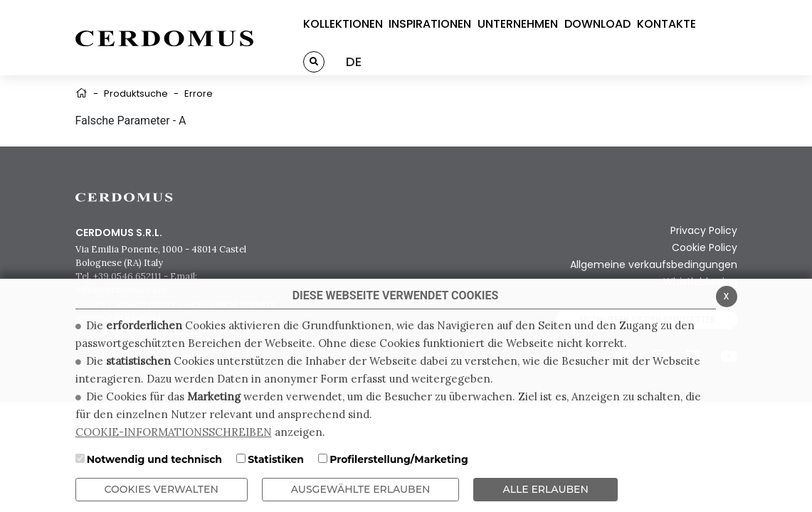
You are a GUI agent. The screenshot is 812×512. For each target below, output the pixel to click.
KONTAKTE (666, 24)
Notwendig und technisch (154, 459)
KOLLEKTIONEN (343, 24)
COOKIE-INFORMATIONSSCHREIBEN (174, 432)
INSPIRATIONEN (430, 24)
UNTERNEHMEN (518, 24)
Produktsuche (136, 94)
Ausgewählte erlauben (361, 489)
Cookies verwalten (162, 489)
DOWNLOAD (597, 24)
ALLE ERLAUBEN (545, 489)
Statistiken (276, 459)
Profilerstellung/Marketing (399, 459)
